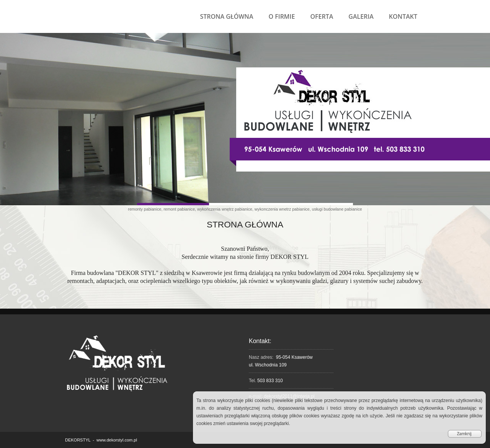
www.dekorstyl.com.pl (117, 440)
